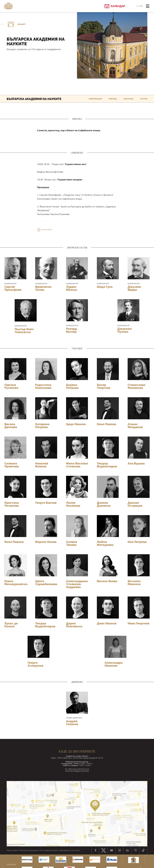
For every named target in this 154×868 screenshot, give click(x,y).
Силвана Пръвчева (12, 465)
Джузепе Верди (134, 288)
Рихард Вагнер (72, 330)
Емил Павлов (106, 424)
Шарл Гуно (105, 287)
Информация (95, 99)
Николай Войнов (42, 465)
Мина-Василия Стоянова (77, 465)
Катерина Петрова (42, 426)
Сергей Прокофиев (13, 288)
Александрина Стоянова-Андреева (77, 584)
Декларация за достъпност (70, 850)
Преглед (113, 99)
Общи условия (12, 850)
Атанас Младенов (135, 426)
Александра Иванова (114, 664)
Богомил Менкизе (134, 583)
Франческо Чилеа (43, 288)
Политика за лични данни (29, 850)
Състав (144, 99)
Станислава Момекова (136, 386)
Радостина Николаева (43, 386)
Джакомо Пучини (125, 330)
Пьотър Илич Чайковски (24, 331)
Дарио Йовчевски (74, 625)
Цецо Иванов (76, 424)
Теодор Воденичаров (107, 465)
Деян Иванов (107, 623)
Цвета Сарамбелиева (46, 583)
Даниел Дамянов (104, 504)
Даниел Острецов (135, 504)
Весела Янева (107, 581)
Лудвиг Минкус (72, 288)
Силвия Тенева (72, 543)
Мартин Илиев (46, 542)
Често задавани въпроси (49, 850)
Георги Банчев (46, 503)
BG (138, 6)
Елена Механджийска (16, 583)
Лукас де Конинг (11, 625)
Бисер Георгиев (104, 386)
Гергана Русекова (11, 386)
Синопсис (128, 99)
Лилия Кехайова (73, 504)
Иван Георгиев (138, 623)
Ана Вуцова (136, 463)
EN (141, 6)
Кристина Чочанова (12, 504)
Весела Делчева (11, 426)
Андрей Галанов (72, 723)
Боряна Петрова (72, 386)
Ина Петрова (137, 542)
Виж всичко (47, 230)
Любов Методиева (105, 543)
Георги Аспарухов (35, 664)
